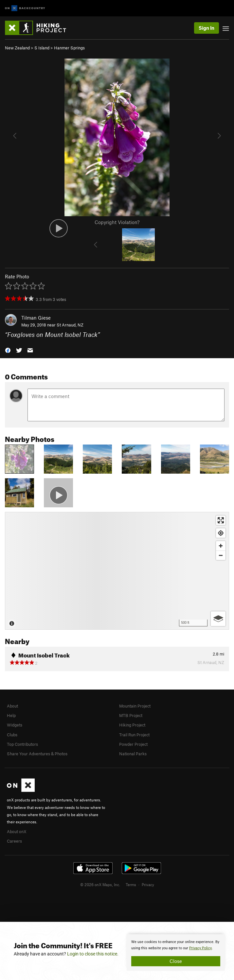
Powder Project (133, 744)
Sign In (207, 28)
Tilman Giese (36, 318)
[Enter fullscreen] (221, 520)
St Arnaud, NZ (70, 325)
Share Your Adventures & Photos (37, 754)
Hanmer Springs (69, 48)
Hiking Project (132, 725)
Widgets (15, 725)
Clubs (12, 735)
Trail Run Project (134, 735)
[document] (176, 953)
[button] (8, 350)
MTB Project (131, 715)
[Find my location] (221, 533)
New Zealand (17, 48)
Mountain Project (135, 706)
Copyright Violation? (117, 222)
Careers (14, 841)
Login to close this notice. (93, 954)
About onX (17, 831)
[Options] (218, 619)
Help (11, 715)
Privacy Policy (200, 948)
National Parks (133, 754)
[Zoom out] (221, 555)
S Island (42, 48)
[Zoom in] (221, 546)
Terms (131, 884)
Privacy (148, 884)
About (12, 706)
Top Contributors (22, 744)
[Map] (117, 571)
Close (176, 961)
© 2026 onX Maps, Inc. (100, 884)
